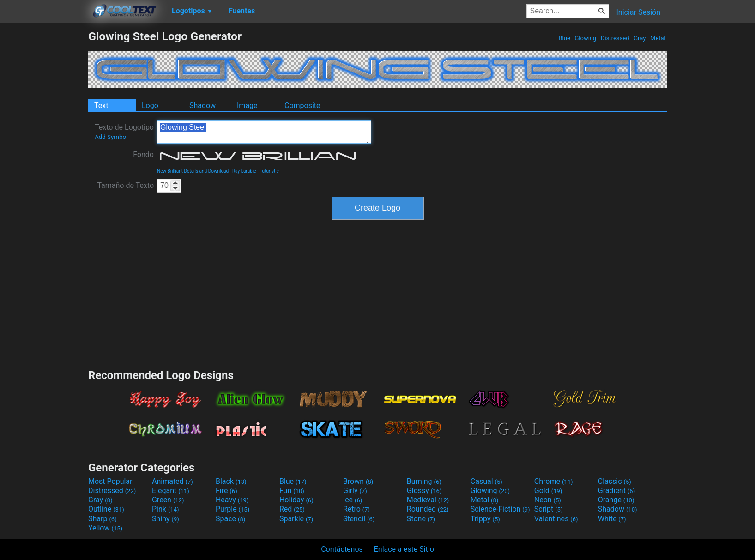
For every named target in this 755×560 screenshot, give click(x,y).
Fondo (143, 154)
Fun (292, 491)
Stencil (359, 519)
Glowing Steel (264, 132)
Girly (355, 491)
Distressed (615, 38)
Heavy (232, 500)
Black (231, 481)
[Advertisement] (44, 168)
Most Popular (110, 481)
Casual (486, 481)
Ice (353, 500)
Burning (424, 481)
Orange (616, 500)
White (612, 519)
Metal (658, 38)
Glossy (424, 491)
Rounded (428, 509)
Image (247, 105)
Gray (640, 38)
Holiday (296, 500)
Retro (356, 509)
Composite (302, 105)
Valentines (556, 519)
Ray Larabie (244, 171)
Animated (172, 481)
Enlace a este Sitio (404, 549)
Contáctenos (342, 549)
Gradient (616, 491)
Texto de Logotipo (124, 132)
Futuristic (269, 171)
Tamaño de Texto (125, 185)
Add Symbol (111, 137)
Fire (226, 491)
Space (230, 519)
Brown (358, 481)
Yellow (105, 528)
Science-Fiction (500, 509)
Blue (564, 38)
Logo (150, 105)
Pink (166, 509)
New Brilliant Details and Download (193, 171)
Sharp (103, 519)
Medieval (428, 500)
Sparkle (296, 519)
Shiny (166, 519)
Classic (615, 481)
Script (549, 509)
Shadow (202, 105)
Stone (421, 519)
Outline (106, 509)
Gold (548, 491)
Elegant (171, 491)
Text (101, 105)
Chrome (554, 481)
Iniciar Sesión (638, 12)
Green (168, 500)
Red (292, 509)
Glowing (585, 38)
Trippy (485, 519)
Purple (233, 509)
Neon (548, 500)
